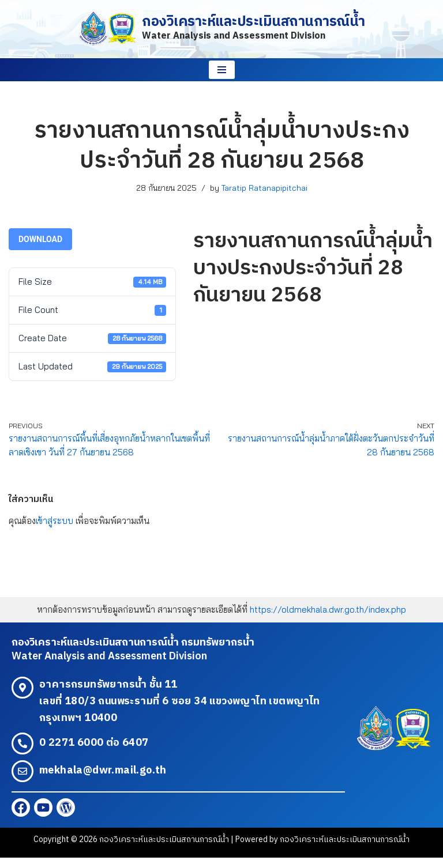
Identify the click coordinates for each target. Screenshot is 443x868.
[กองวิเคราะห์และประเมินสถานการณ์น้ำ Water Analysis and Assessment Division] (221, 29)
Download (40, 240)
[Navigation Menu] (222, 70)
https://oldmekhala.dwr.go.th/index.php (331, 618)
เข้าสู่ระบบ (56, 529)
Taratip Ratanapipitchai (267, 188)
